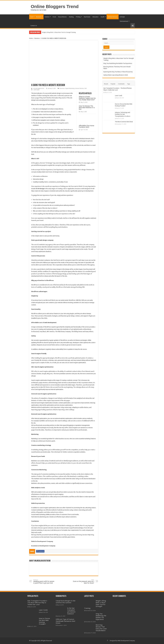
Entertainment (124, 21)
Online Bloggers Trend (55, 6)
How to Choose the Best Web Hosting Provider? (44, 621)
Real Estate (87, 17)
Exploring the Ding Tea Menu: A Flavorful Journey (118, 72)
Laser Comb (119, 96)
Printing (78, 17)
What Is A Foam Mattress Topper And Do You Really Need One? (87, 98)
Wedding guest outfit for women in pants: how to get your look (44, 582)
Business (39, 17)
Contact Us (34, 26)
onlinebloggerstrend (39, 88)
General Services (113, 17)
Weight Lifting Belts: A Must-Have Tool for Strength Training (59, 32)
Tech (32, 17)
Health (103, 17)
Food (54, 17)
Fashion (47, 17)
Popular (113, 84)
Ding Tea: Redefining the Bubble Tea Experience (118, 63)
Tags (129, 84)
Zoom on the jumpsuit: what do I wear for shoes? (83, 582)
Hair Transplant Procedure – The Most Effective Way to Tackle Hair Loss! (38, 603)
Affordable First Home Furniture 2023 (86, 126)
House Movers (62, 17)
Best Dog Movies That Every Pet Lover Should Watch (101, 628)
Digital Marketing (70, 88)
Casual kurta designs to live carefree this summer (66, 602)
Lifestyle (122, 17)
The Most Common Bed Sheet (124, 122)
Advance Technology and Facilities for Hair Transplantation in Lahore (123, 114)
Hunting (71, 17)
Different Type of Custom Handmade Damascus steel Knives (65, 621)
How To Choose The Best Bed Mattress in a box (87, 108)
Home (31, 38)
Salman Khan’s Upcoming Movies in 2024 (116, 75)
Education (95, 17)
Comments (121, 84)
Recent (106, 84)
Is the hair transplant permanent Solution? (71, 611)
